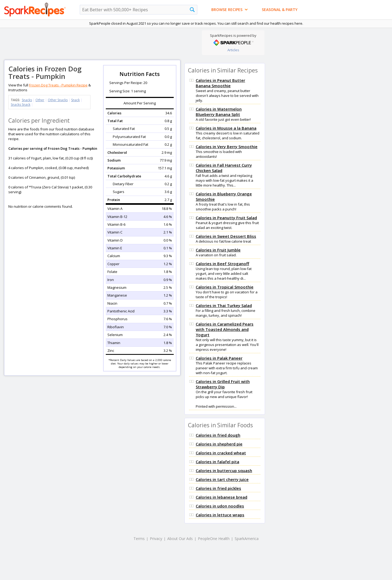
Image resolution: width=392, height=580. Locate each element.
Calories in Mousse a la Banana (226, 128)
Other (40, 100)
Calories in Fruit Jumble (218, 250)
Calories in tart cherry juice (222, 479)
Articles (233, 50)
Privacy (156, 539)
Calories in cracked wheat (221, 453)
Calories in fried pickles (218, 488)
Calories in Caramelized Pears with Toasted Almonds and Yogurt (225, 329)
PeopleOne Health (214, 539)
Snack (75, 100)
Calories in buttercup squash (224, 470)
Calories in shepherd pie (219, 444)
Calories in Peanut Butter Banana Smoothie (220, 83)
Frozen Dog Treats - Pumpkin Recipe (58, 85)
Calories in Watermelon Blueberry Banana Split (219, 112)
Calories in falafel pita (217, 462)
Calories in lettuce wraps (220, 515)
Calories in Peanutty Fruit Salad (226, 218)
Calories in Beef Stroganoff (222, 264)
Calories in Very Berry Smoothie (227, 147)
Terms (139, 539)
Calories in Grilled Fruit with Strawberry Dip (223, 384)
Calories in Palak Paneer (219, 358)
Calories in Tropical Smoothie (225, 287)
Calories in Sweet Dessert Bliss (226, 236)
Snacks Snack (21, 105)
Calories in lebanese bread (222, 497)
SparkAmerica (247, 539)
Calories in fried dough (218, 435)
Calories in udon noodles (220, 506)
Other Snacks (58, 100)
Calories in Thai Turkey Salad (224, 305)
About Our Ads (180, 539)
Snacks (27, 100)
